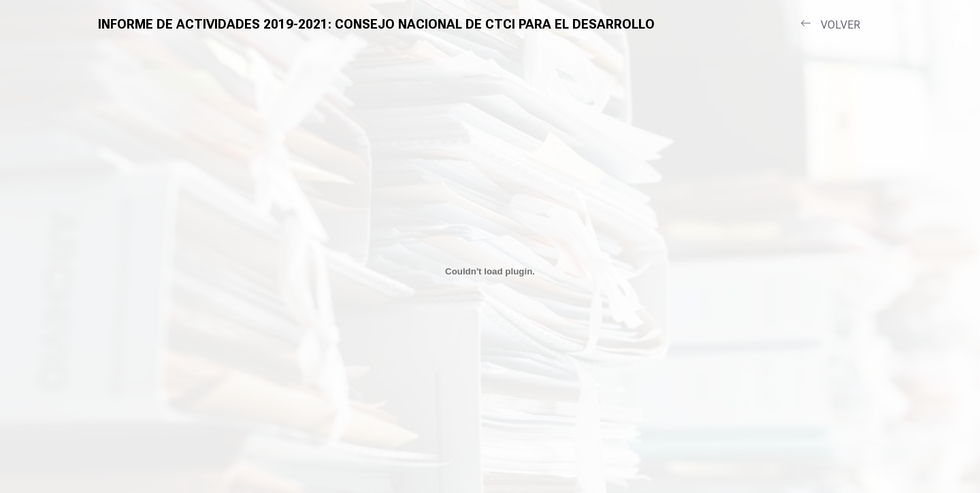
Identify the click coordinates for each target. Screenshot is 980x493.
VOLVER (830, 25)
